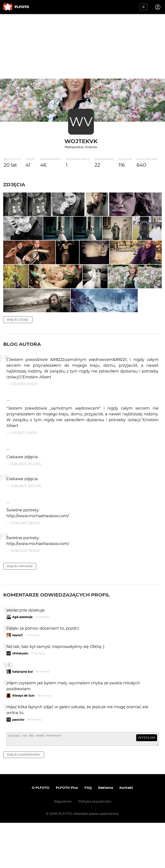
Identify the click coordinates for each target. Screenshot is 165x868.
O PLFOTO (41, 833)
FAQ (88, 833)
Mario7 (17, 679)
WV (81, 122)
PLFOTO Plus (67, 833)
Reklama (106, 833)
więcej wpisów (20, 609)
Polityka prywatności (95, 847)
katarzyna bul (22, 715)
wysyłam (147, 781)
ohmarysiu (20, 697)
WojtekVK (81, 141)
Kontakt (126, 833)
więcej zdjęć (18, 363)
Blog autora (22, 387)
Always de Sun (23, 739)
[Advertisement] (82, 46)
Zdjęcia (14, 185)
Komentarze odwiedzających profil (57, 638)
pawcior (18, 763)
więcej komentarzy (24, 800)
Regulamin (63, 847)
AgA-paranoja (22, 660)
